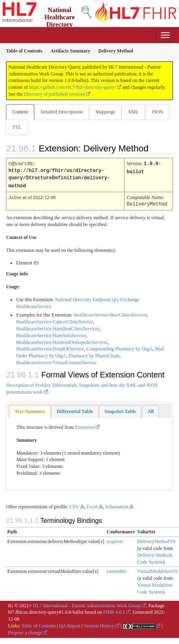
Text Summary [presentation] (30, 410)
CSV (74, 505)
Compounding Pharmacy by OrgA (120, 347)
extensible (117, 570)
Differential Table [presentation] (75, 410)
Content (20, 112)
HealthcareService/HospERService (50, 347)
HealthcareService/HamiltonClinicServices (58, 327)
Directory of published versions (54, 94)
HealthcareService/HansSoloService (51, 334)
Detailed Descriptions (62, 112)
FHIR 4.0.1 (114, 610)
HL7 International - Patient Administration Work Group (87, 604)
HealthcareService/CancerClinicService (55, 320)
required (115, 540)
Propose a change (25, 631)
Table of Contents (39, 624)
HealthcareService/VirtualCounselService (56, 361)
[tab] (30, 410)
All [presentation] (151, 410)
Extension (85, 426)
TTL (17, 127)
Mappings (105, 112)
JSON (157, 112)
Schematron (117, 505)
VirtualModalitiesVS (158, 570)
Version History (99, 624)
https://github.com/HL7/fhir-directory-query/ (72, 87)
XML (133, 112)
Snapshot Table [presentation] (120, 410)
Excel (92, 505)
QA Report (70, 624)
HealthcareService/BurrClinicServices (110, 313)
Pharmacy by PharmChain (94, 354)
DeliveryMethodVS (157, 540)
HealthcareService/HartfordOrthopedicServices (62, 341)
